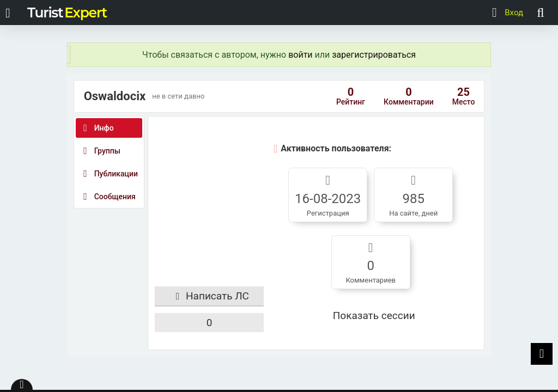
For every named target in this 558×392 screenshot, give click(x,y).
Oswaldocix (115, 96)
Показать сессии (374, 316)
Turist (67, 13)
